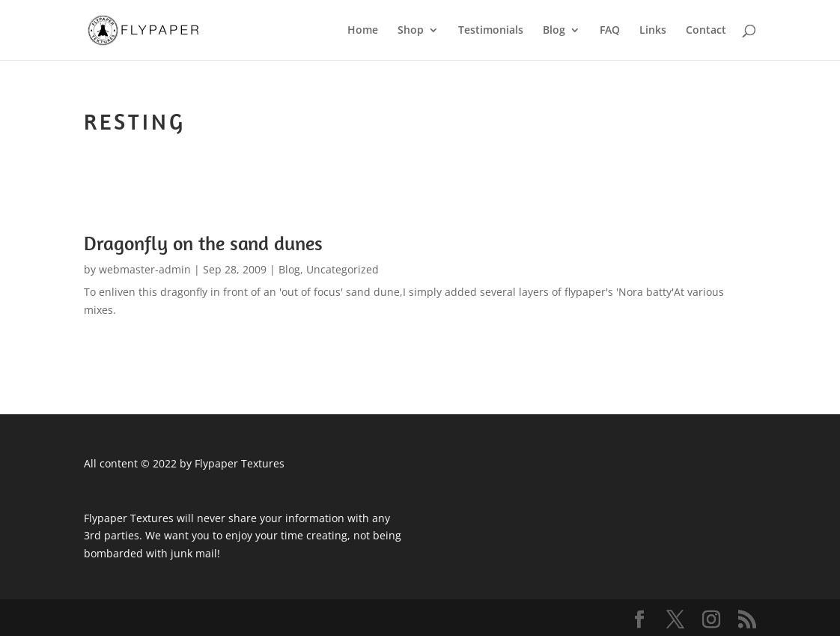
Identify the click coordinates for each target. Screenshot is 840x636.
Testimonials (491, 31)
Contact (706, 31)
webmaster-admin (145, 269)
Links (653, 31)
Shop (411, 31)
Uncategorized (343, 269)
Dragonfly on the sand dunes (203, 243)
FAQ (610, 31)
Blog (554, 31)
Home (363, 31)
